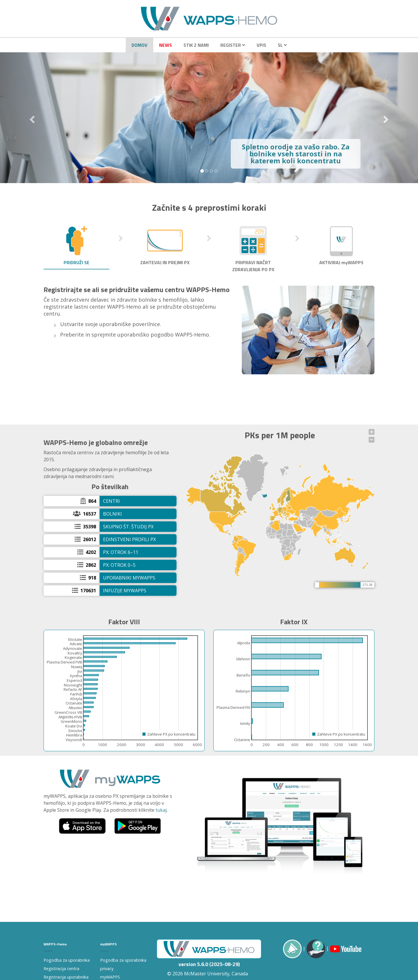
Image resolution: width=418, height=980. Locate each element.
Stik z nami (196, 45)
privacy (107, 969)
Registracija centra (61, 969)
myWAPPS (110, 977)
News (165, 45)
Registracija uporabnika (66, 977)
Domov (139, 45)
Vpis (261, 45)
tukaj (161, 810)
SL (282, 45)
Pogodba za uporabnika (67, 960)
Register (233, 45)
